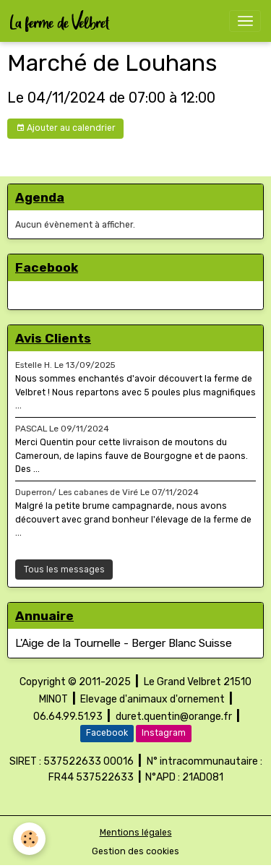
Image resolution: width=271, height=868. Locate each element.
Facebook (107, 733)
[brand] (63, 21)
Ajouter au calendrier (66, 128)
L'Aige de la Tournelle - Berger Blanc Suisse (124, 643)
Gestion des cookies (135, 851)
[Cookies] (29, 839)
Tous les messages (64, 570)
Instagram (164, 733)
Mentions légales (136, 833)
